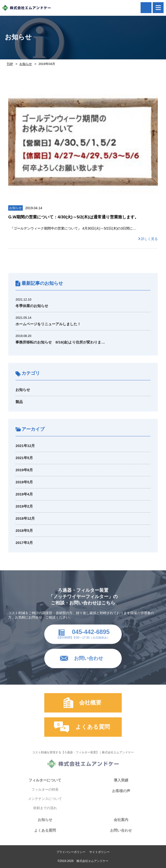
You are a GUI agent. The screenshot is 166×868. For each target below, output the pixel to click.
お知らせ (26, 64)
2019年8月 (24, 470)
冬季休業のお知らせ (32, 306)
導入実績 (121, 784)
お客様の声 (121, 795)
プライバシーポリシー (71, 852)
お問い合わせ (121, 835)
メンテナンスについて (45, 803)
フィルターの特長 (45, 794)
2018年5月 (24, 530)
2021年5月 (24, 458)
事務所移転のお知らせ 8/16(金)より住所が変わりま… (60, 342)
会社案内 (121, 824)
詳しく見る (149, 239)
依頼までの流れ (45, 812)
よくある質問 (45, 835)
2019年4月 (24, 494)
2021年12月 (25, 446)
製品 (19, 402)
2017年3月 (24, 543)
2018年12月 (25, 518)
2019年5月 (24, 482)
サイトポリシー (99, 852)
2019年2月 (24, 506)
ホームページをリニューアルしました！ (48, 324)
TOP (10, 64)
